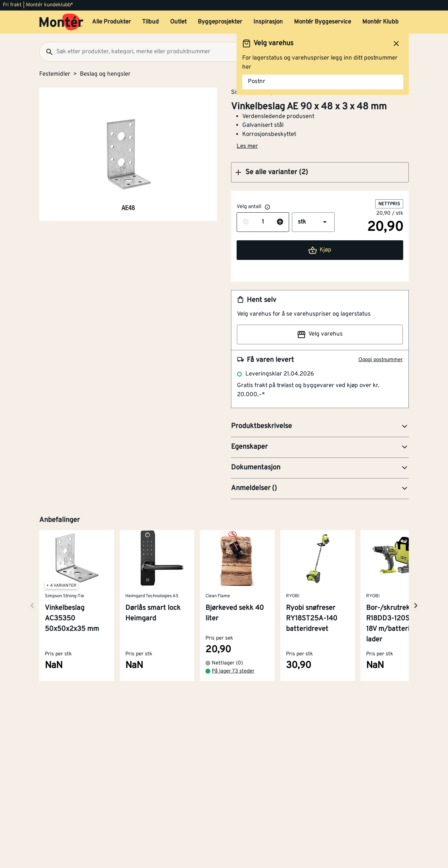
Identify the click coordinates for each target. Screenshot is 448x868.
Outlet (178, 22)
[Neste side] (32, 605)
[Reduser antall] (246, 222)
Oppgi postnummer (381, 360)
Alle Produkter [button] (111, 22)
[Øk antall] (280, 222)
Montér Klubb (380, 22)
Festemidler (55, 74)
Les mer (247, 146)
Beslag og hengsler (105, 74)
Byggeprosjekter (220, 22)
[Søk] (47, 52)
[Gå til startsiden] (61, 22)
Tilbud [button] (150, 22)
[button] (320, 172)
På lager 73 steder (233, 671)
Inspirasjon (268, 22)
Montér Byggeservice (323, 22)
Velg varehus (320, 335)
